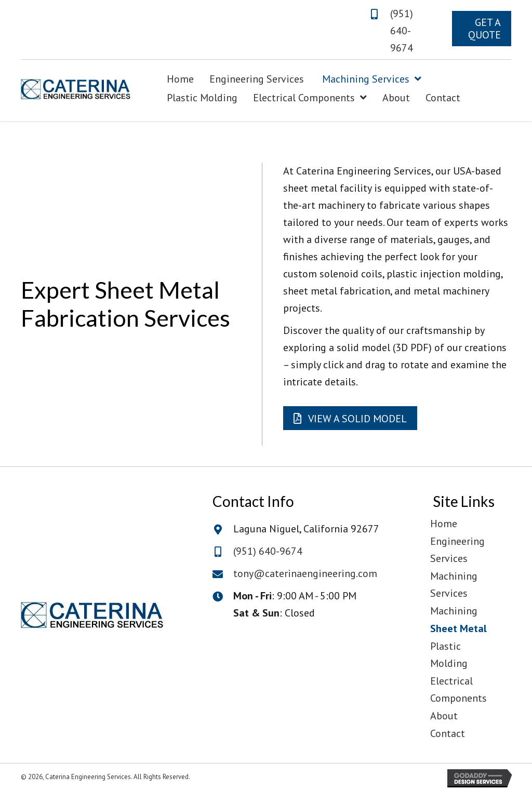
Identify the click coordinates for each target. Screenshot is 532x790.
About (444, 716)
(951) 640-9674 (402, 31)
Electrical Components (458, 689)
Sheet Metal (458, 628)
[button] (482, 29)
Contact (448, 733)
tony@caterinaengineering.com (305, 573)
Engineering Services (457, 550)
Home (444, 524)
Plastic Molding (449, 655)
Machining (454, 611)
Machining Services (454, 585)
